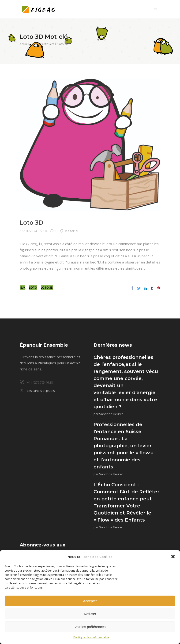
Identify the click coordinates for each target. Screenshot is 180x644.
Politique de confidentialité (91, 637)
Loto (33, 288)
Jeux (22, 288)
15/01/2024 (28, 231)
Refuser (90, 614)
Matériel (71, 231)
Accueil (24, 44)
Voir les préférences (90, 627)
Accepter (90, 601)
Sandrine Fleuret (111, 414)
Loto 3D (31, 223)
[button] (173, 557)
